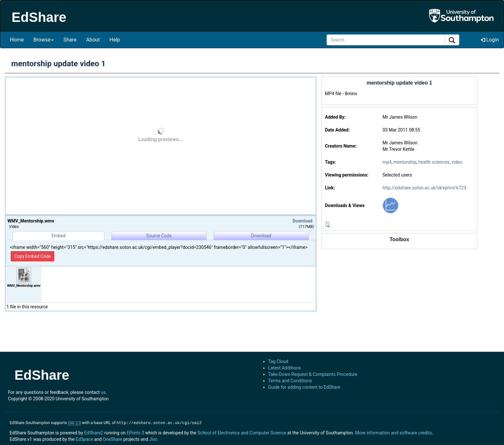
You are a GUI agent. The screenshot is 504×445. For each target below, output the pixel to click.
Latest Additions (284, 368)
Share (70, 40)
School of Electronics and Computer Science (242, 432)
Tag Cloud (278, 361)
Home (17, 40)
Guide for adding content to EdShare (304, 387)
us (103, 392)
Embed (58, 236)
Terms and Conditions (290, 381)
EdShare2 (94, 432)
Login (490, 40)
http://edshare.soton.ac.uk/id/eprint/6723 (424, 188)
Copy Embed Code (32, 256)
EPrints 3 (135, 432)
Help (115, 40)
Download (302, 221)
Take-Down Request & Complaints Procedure (313, 374)
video (457, 162)
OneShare (113, 439)
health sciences (434, 162)
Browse (44, 40)
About (93, 40)
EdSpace (84, 439)
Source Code (159, 236)
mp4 (387, 162)
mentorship (405, 162)
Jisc (153, 439)
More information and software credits (394, 432)
